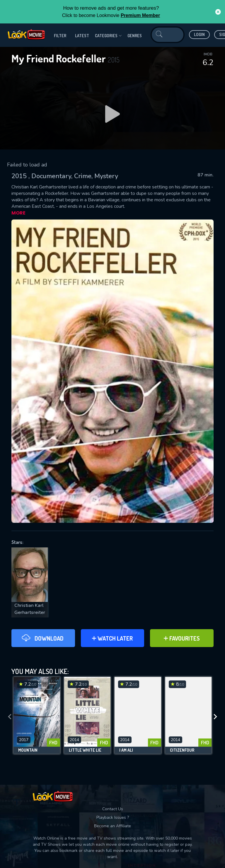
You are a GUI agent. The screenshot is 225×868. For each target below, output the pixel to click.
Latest (82, 36)
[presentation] (10, 717)
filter (60, 36)
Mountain (28, 750)
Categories (108, 36)
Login (199, 34)
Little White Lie (85, 750)
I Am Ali (126, 750)
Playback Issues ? (113, 817)
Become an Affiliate (112, 826)
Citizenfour (182, 750)
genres (135, 36)
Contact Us (113, 809)
